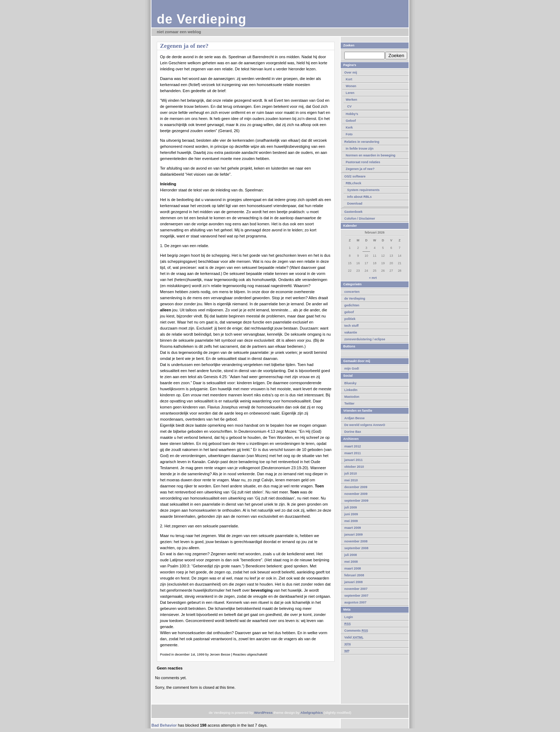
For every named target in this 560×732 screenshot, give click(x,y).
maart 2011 (353, 453)
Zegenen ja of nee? (360, 169)
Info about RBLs (359, 197)
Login (349, 617)
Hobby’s (352, 114)
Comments (356, 631)
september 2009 (356, 501)
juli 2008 (351, 555)
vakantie (351, 332)
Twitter (349, 403)
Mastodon (352, 397)
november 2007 (356, 589)
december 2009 (356, 487)
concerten (352, 292)
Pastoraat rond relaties (363, 162)
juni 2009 (351, 514)
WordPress (263, 713)
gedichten (352, 305)
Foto (349, 134)
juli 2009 (351, 507)
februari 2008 (354, 575)
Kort (349, 79)
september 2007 (356, 596)
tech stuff (351, 326)
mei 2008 (351, 562)
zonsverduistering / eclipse (365, 339)
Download (355, 204)
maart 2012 (353, 446)
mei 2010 (351, 480)
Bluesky (350, 383)
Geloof (351, 121)
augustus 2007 (355, 602)
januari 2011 (354, 460)
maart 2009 (353, 528)
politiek (350, 319)
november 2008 (356, 541)
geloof (349, 312)
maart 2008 (353, 568)
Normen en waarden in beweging (371, 155)
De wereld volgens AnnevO (365, 425)
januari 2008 (354, 582)
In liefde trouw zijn (360, 149)
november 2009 (356, 494)
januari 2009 (354, 535)
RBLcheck (354, 183)
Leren (350, 93)
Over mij (351, 72)
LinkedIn (351, 390)
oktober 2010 (354, 467)
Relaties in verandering (362, 142)
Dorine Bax (353, 432)
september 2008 (356, 548)
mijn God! (352, 368)
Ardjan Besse (354, 418)
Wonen (351, 86)
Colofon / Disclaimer (360, 219)
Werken (351, 100)
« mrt (373, 278)
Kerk (349, 127)
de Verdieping (202, 19)
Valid (354, 637)
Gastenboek (353, 212)
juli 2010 (351, 473)
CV (349, 106)
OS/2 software (355, 176)
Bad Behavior (164, 725)
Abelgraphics (312, 713)
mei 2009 (351, 521)
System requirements (363, 190)
